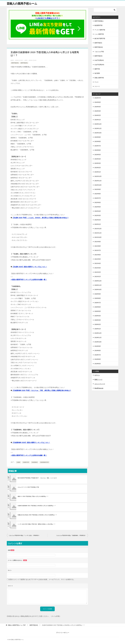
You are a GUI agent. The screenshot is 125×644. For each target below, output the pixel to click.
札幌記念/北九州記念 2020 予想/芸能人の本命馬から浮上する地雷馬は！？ (37, 515)
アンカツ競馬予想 (100, 30)
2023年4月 (98, 159)
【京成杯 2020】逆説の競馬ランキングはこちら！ (30, 267)
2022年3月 (98, 215)
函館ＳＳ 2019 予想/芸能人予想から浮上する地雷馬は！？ (33, 496)
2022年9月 (98, 189)
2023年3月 (98, 163)
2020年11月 (98, 285)
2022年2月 (98, 220)
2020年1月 (98, 329)
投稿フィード (98, 379)
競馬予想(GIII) (15, 63)
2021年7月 (98, 250)
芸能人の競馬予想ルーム (23, 3)
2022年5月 (98, 207)
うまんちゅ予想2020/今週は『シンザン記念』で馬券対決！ (24, 535)
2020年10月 (98, 290)
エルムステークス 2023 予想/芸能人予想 (28, 487)
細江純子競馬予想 (100, 38)
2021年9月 (98, 242)
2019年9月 (98, 346)
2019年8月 (98, 351)
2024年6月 (98, 102)
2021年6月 (98, 255)
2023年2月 (98, 168)
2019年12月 (98, 333)
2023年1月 (98, 172)
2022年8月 (98, 194)
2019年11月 (98, 337)
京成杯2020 (26, 462)
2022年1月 (98, 224)
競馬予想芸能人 (99, 21)
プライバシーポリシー (63, 633)
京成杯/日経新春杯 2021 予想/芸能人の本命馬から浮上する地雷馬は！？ (37, 506)
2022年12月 (98, 176)
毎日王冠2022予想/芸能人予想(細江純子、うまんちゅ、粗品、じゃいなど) (37, 478)
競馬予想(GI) (98, 43)
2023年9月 (98, 137)
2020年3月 (98, 320)
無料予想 (97, 69)
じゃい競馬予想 (99, 34)
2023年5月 (98, 154)
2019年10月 (98, 342)
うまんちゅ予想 (99, 51)
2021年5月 (98, 259)
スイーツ (97, 86)
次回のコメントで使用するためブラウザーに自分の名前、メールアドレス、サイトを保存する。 (42, 579)
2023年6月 (98, 150)
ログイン (97, 375)
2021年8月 (98, 246)
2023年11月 (98, 128)
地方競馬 (97, 73)
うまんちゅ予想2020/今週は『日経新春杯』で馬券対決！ (71, 535)
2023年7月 (98, 146)
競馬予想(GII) (24, 63)
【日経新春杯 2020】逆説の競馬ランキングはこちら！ (31, 442)
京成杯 (18, 462)
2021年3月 (98, 268)
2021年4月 (98, 263)
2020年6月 (98, 307)
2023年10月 (98, 133)
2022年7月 (98, 198)
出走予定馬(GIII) (99, 65)
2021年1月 (98, 276)
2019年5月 (98, 364)
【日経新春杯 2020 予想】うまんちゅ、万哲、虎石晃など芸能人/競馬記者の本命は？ (42, 390)
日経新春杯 (35, 462)
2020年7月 (98, 303)
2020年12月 (98, 281)
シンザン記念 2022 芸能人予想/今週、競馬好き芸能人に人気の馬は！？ (37, 524)
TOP (17, 625)
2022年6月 (98, 202)
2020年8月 (98, 298)
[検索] (105, 10)
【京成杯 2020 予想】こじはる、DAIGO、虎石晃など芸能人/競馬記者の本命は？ (40, 218)
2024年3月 (98, 111)
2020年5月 (98, 311)
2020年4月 (98, 316)
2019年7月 (98, 355)
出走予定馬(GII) (99, 60)
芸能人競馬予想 (99, 78)
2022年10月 (98, 185)
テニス (96, 82)
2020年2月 (98, 324)
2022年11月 (98, 181)
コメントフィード (100, 384)
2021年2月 (98, 272)
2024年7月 (98, 98)
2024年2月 (98, 115)
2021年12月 (98, 229)
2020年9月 (98, 294)
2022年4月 (98, 211)
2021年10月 (98, 237)
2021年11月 (98, 233)
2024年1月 (98, 120)
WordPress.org (99, 388)
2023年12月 (98, 124)
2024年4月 (98, 107)
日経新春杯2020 (44, 462)
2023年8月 (98, 141)
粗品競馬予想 (98, 25)
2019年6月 (98, 359)
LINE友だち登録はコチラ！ (48, 18)
